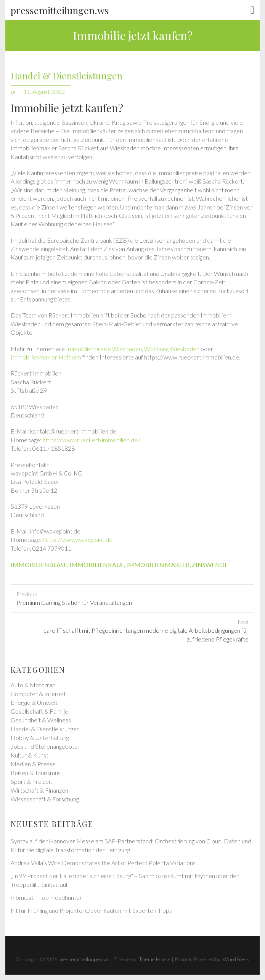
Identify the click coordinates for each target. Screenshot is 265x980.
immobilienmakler (158, 565)
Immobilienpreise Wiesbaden (104, 349)
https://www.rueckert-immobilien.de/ (91, 440)
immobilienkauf (97, 565)
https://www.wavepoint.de (78, 539)
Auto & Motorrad (33, 685)
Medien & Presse (33, 764)
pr (14, 91)
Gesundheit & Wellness (41, 720)
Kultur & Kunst (30, 755)
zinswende (210, 565)
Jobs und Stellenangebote (44, 746)
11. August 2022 (44, 91)
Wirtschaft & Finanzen (39, 790)
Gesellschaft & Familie (39, 711)
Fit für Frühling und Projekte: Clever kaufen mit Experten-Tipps (91, 910)
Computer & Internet (38, 694)
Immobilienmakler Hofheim (46, 357)
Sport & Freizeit (31, 781)
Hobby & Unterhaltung (40, 737)
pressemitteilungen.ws (60, 10)
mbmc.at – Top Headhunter (46, 897)
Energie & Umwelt (34, 702)
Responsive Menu (252, 10)
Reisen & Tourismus (36, 773)
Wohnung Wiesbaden (172, 349)
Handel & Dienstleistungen (67, 76)
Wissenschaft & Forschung (45, 799)
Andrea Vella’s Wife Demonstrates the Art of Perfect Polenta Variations (103, 863)
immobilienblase (39, 565)
